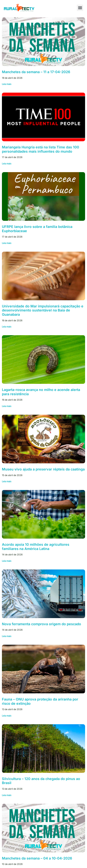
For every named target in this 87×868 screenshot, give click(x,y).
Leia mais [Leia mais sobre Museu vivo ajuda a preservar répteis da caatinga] (7, 481)
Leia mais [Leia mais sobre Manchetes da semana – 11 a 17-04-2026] (7, 84)
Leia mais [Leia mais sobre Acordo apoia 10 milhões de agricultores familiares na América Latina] (7, 561)
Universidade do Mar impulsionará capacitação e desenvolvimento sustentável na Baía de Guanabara (43, 310)
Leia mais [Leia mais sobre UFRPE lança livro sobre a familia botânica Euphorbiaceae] (7, 243)
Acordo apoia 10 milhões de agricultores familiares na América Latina (36, 547)
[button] (80, 8)
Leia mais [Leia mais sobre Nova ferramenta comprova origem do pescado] (7, 636)
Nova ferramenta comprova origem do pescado (41, 624)
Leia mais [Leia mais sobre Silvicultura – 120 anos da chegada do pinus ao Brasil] (7, 795)
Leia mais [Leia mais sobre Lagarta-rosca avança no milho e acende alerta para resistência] (7, 406)
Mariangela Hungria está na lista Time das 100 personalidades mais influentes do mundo (41, 149)
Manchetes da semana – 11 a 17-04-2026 (36, 72)
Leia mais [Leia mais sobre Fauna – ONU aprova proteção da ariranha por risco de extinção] (7, 716)
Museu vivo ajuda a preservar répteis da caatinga (43, 469)
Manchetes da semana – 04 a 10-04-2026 (37, 858)
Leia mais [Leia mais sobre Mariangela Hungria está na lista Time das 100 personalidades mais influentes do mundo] (7, 164)
